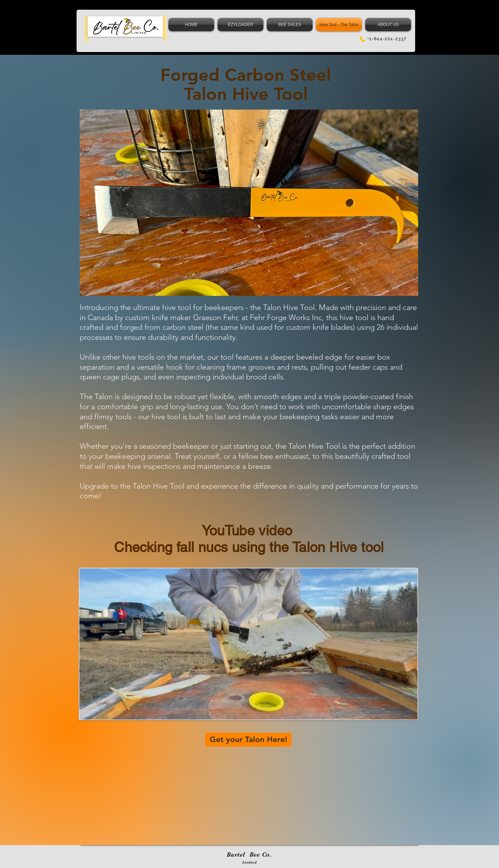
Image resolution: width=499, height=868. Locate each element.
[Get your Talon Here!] (248, 740)
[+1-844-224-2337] (383, 39)
